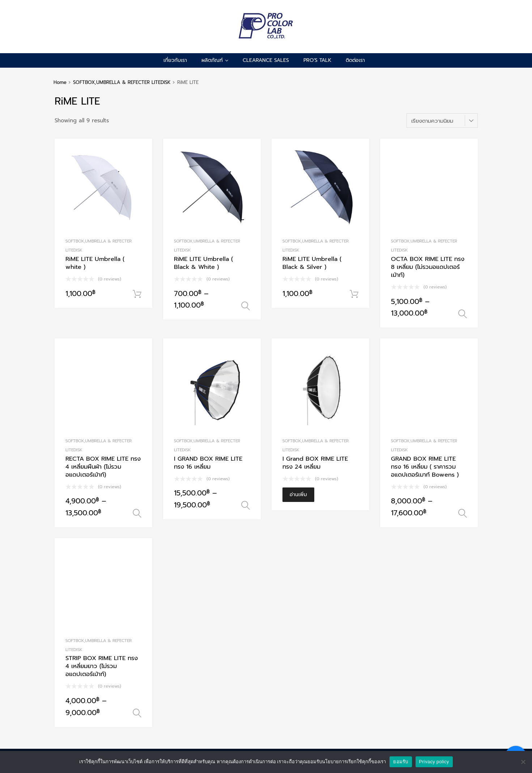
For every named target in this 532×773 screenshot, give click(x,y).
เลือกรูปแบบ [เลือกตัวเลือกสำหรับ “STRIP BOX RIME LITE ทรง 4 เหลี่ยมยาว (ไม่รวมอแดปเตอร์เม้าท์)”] (137, 713)
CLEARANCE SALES (266, 60)
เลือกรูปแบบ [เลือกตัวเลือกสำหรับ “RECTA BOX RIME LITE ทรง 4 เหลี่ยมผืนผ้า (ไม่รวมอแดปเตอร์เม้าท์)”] (137, 514)
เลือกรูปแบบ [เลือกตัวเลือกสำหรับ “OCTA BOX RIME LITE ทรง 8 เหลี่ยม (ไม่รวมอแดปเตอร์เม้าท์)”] (463, 314)
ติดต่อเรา (355, 60)
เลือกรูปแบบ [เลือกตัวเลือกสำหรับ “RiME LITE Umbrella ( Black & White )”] (246, 306)
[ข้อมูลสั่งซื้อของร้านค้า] (442, 121)
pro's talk (317, 60)
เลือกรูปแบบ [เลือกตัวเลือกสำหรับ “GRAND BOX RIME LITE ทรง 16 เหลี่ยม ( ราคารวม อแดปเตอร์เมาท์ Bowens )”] (463, 514)
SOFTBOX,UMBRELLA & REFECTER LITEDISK (122, 82)
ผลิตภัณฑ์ (215, 60)
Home (60, 82)
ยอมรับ (401, 762)
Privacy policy (434, 762)
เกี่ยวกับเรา (175, 60)
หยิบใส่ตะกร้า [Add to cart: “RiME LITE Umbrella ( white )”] (137, 294)
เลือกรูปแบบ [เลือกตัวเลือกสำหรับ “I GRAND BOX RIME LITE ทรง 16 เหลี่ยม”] (246, 506)
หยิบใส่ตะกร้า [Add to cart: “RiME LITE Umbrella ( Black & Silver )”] (354, 294)
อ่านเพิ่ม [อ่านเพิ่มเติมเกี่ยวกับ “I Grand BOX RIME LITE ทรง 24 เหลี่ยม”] (298, 495)
